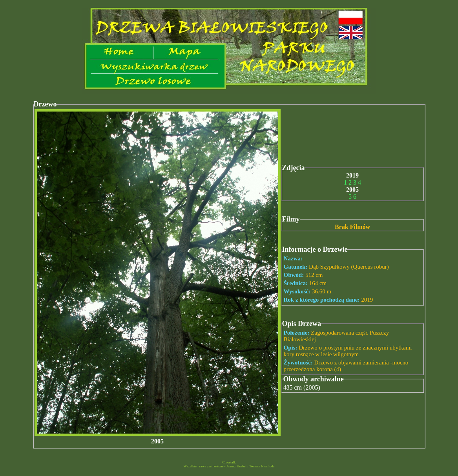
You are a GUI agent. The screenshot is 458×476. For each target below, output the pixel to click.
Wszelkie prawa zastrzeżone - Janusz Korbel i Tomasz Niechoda (229, 466)
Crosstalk (229, 462)
